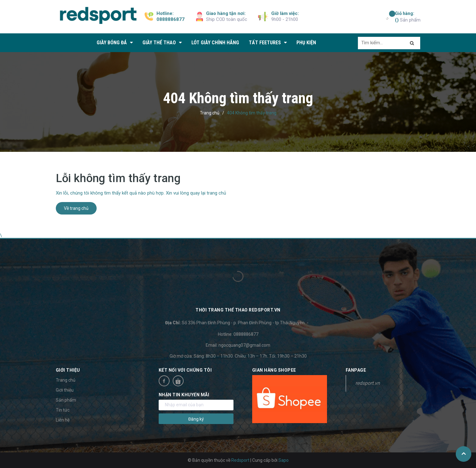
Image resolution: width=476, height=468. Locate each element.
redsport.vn (368, 383)
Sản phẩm (408, 17)
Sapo (284, 460)
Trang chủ (66, 380)
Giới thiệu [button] (68, 370)
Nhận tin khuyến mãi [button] (184, 395)
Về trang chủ (76, 208)
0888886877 (171, 19)
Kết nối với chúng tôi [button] (185, 370)
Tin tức (63, 410)
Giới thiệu (65, 390)
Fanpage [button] (356, 370)
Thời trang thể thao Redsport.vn (238, 310)
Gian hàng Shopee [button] (274, 370)
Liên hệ (63, 420)
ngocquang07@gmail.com (244, 345)
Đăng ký (196, 419)
